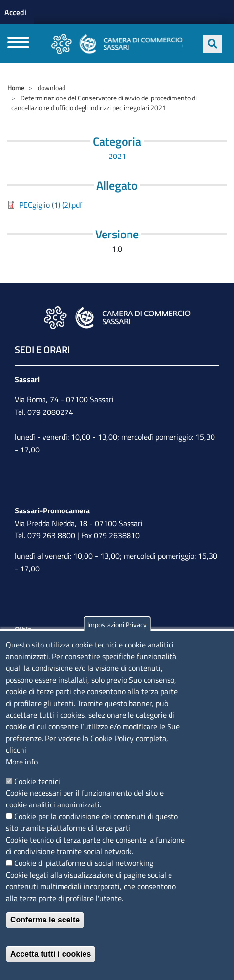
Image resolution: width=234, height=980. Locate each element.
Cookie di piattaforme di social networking (84, 863)
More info (22, 762)
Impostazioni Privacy (117, 624)
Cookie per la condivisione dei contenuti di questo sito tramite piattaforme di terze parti (92, 822)
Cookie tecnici (37, 781)
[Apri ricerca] (213, 44)
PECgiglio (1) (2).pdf (51, 205)
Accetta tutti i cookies (51, 954)
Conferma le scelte (45, 920)
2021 (117, 156)
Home (16, 88)
